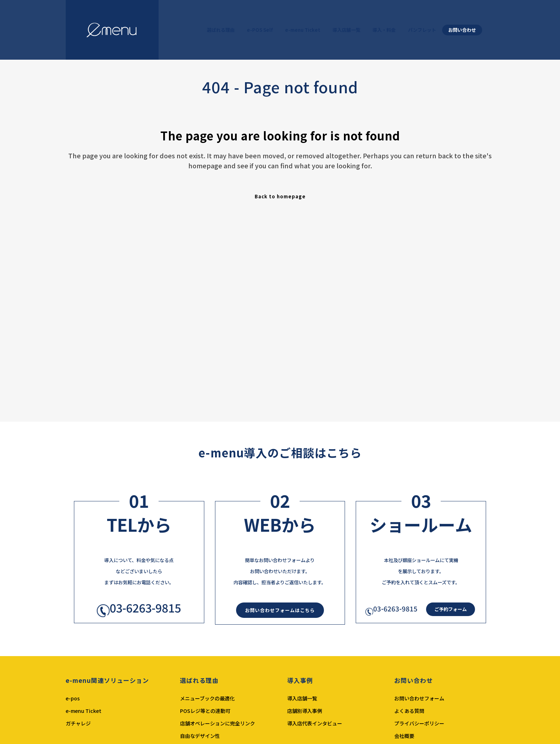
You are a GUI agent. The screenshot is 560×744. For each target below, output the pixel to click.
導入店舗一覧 (302, 698)
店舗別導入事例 (305, 711)
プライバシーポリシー (419, 723)
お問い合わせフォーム (419, 698)
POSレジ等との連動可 (205, 711)
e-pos (73, 698)
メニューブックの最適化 (207, 698)
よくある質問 (409, 711)
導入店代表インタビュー (315, 723)
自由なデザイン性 (200, 736)
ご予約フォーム (451, 609)
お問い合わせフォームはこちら (280, 610)
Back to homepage (280, 196)
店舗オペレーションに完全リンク (217, 723)
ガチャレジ (78, 723)
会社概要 (404, 736)
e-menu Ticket (84, 711)
